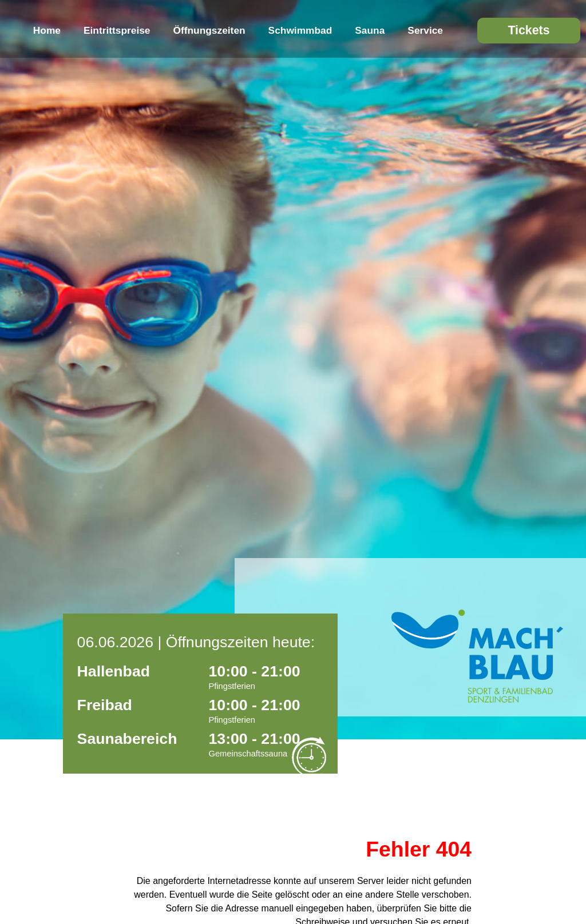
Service (425, 30)
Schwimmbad (300, 30)
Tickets (528, 30)
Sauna (370, 30)
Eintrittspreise (117, 30)
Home (47, 30)
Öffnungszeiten (209, 30)
